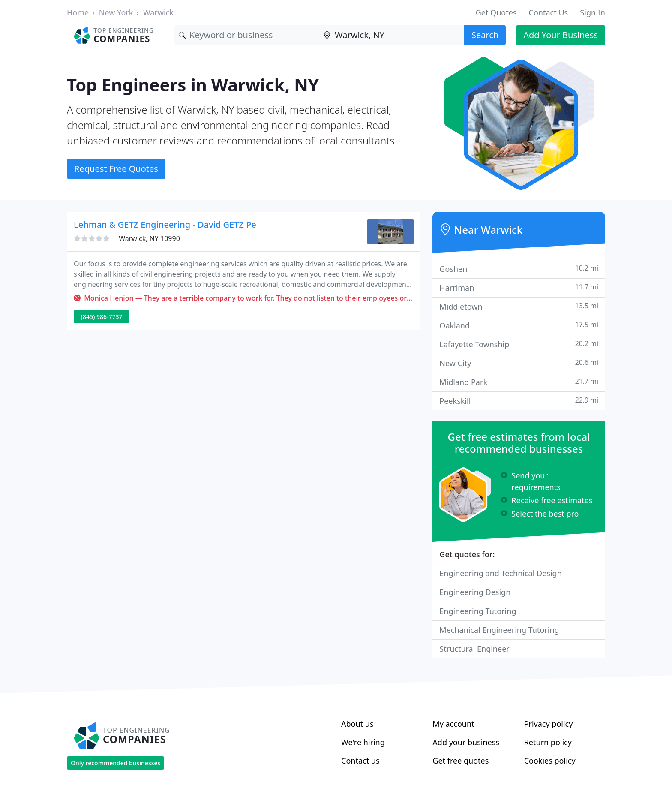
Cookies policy (550, 761)
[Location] (392, 35)
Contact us (360, 761)
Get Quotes (496, 12)
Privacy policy (549, 724)
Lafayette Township (519, 344)
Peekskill (519, 401)
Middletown (519, 306)
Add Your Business (561, 35)
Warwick (158, 12)
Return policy (548, 742)
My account (453, 724)
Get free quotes (460, 761)
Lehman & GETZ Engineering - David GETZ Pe (165, 224)
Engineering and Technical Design (500, 573)
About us (357, 724)
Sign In (592, 12)
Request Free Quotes (116, 169)
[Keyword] (247, 35)
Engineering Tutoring (478, 611)
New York (116, 12)
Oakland (519, 325)
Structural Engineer (474, 649)
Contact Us (549, 12)
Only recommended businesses (115, 763)
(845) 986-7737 (102, 317)
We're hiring (363, 742)
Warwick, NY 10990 (149, 238)
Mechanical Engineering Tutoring (499, 630)
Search (485, 35)
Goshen (519, 269)
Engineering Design (475, 592)
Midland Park (519, 382)
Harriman (519, 287)
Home (78, 12)
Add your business (466, 742)
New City (519, 363)
